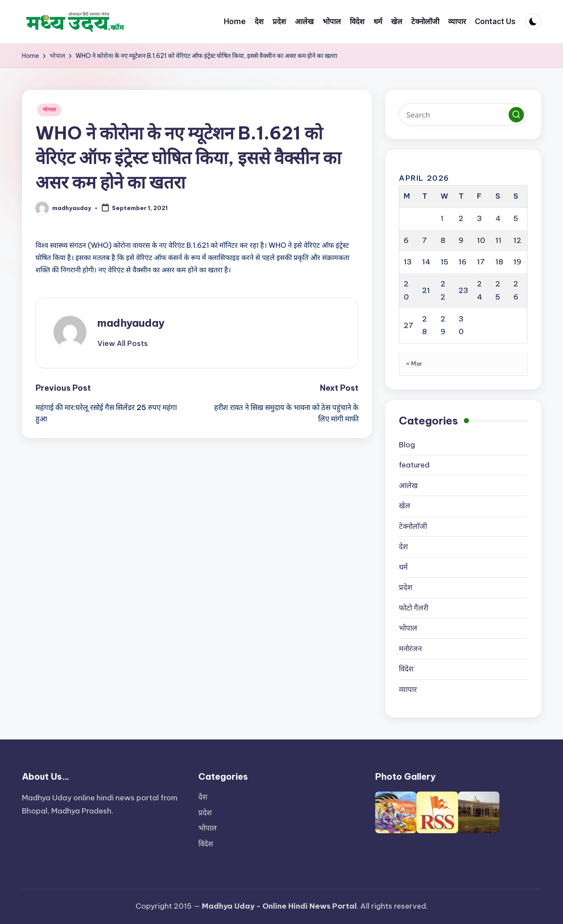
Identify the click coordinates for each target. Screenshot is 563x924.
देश (403, 546)
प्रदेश (406, 587)
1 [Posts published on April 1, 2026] (442, 218)
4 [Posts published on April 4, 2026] (498, 218)
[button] (123, 343)
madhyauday (131, 323)
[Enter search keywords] (463, 114)
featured (414, 465)
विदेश (406, 669)
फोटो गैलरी (414, 608)
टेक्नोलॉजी (413, 526)
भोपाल (49, 109)
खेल (405, 506)
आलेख (408, 485)
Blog (407, 445)
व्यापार (408, 689)
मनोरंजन (410, 649)
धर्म (403, 567)
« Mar (414, 364)
